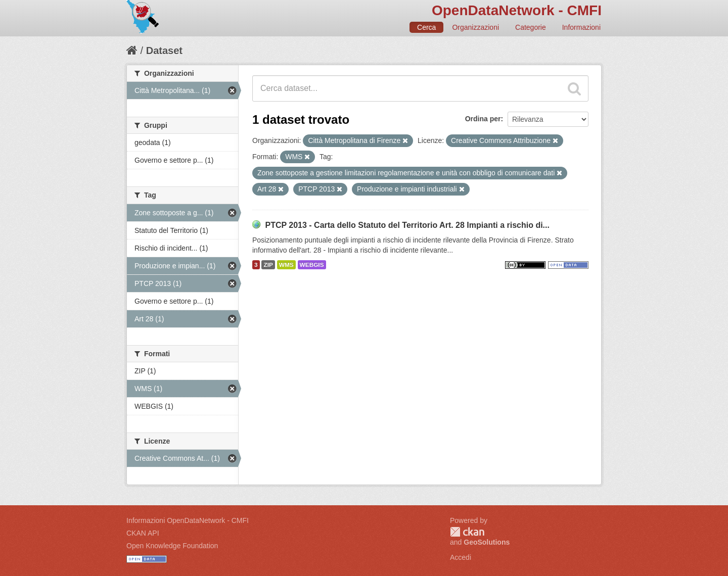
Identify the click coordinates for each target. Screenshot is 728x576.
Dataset (164, 51)
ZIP (268, 265)
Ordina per (483, 119)
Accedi (461, 557)
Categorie (531, 27)
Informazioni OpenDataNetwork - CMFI (188, 520)
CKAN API (143, 533)
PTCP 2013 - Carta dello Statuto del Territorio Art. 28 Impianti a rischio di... (407, 225)
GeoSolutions (487, 542)
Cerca (426, 27)
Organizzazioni (475, 27)
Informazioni (581, 27)
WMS (286, 265)
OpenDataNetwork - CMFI (517, 10)
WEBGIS (312, 265)
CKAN (467, 532)
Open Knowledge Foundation (172, 546)
